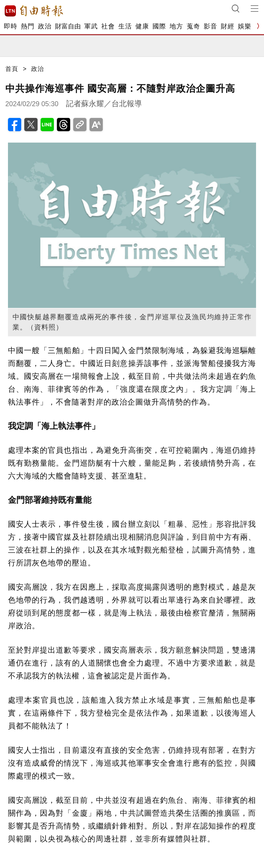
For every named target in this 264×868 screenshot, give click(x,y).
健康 (142, 26)
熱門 (27, 26)
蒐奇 (193, 26)
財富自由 (68, 26)
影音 (210, 26)
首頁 (12, 69)
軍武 (91, 26)
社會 (108, 26)
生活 (125, 26)
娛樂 (244, 26)
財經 (227, 26)
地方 (176, 26)
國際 (159, 26)
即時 (10, 26)
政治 (45, 26)
